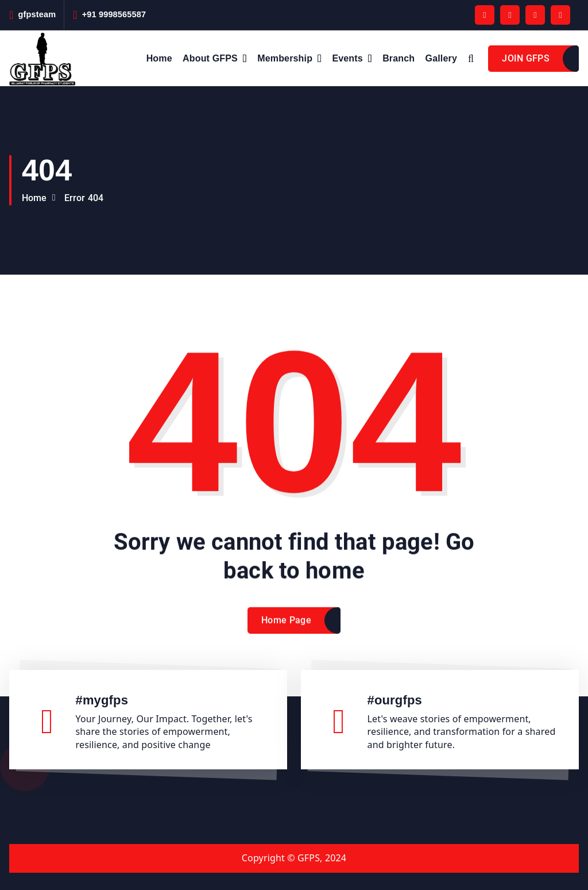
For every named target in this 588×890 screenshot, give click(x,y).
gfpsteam (37, 14)
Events (347, 58)
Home (159, 58)
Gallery (441, 58)
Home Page (286, 628)
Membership (285, 58)
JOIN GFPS (526, 58)
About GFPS (210, 58)
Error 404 (84, 198)
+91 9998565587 (114, 14)
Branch (399, 58)
